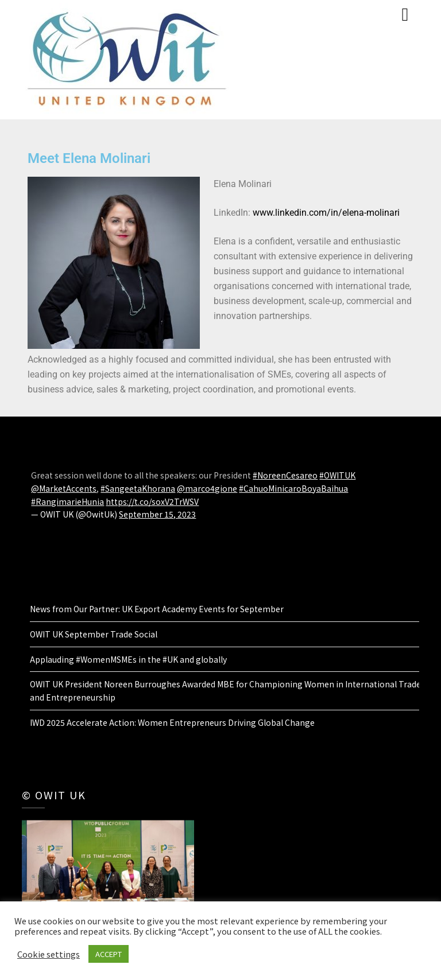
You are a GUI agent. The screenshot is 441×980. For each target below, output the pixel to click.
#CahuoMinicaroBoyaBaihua (293, 488)
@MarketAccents (64, 488)
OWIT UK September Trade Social (94, 634)
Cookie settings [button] (49, 954)
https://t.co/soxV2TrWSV (152, 501)
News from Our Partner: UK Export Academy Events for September (157, 609)
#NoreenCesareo (285, 475)
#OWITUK (337, 475)
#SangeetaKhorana (138, 488)
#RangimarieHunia (67, 501)
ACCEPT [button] (109, 954)
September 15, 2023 (157, 514)
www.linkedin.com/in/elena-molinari (326, 213)
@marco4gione (207, 488)
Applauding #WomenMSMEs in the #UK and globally (128, 659)
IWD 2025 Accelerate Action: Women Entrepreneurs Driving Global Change (172, 722)
